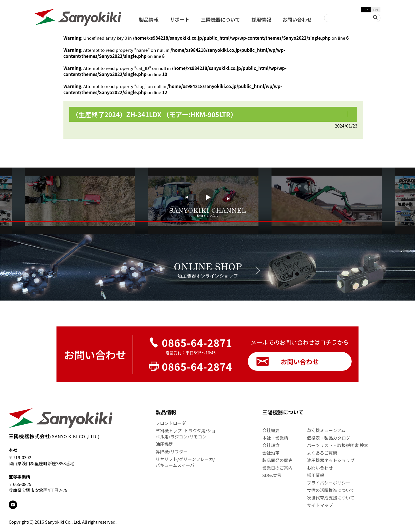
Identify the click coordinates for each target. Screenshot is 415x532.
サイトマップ (320, 505)
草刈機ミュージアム (326, 430)
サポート (180, 19)
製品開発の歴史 (277, 460)
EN (376, 10)
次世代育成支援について (331, 498)
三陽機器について (220, 19)
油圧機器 (164, 444)
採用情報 (261, 19)
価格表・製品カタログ (329, 438)
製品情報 (149, 19)
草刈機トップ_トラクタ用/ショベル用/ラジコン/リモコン (186, 434)
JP (366, 10)
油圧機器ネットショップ (331, 460)
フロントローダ (171, 423)
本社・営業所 (275, 438)
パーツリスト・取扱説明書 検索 (338, 445)
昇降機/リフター (172, 452)
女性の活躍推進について (331, 490)
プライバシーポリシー (329, 483)
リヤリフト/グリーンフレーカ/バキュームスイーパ (185, 462)
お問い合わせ (297, 19)
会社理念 (271, 445)
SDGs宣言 (272, 475)
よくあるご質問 (322, 453)
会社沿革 (271, 453)
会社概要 (271, 430)
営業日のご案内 (277, 468)
